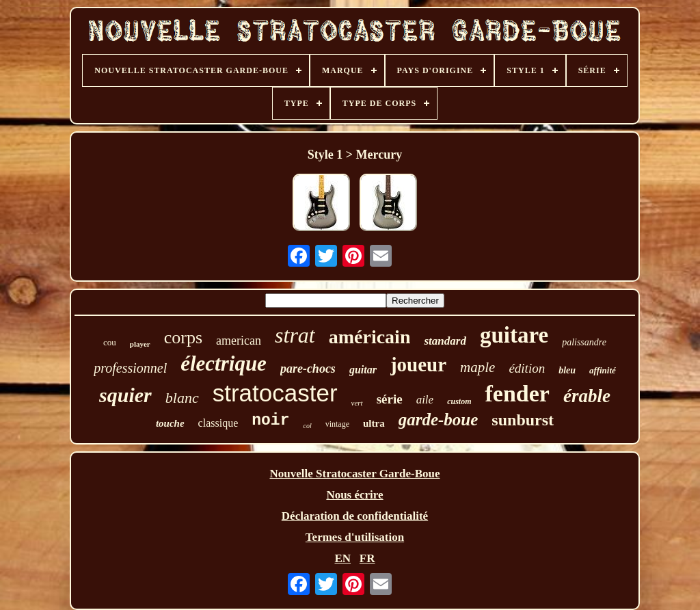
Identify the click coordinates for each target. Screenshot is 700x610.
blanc (182, 398)
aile (425, 400)
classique (218, 423)
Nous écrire (354, 495)
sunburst (523, 420)
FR (367, 558)
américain (370, 337)
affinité (603, 370)
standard (445, 341)
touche (170, 423)
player (140, 344)
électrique (224, 363)
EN (342, 558)
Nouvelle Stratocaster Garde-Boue (355, 474)
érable (587, 396)
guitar (363, 370)
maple (477, 367)
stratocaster (275, 393)
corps (183, 337)
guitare (514, 335)
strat (295, 335)
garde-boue (439, 420)
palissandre (584, 342)
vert (357, 403)
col (307, 426)
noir (270, 421)
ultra (374, 423)
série (390, 399)
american (239, 341)
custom (459, 401)
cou (110, 342)
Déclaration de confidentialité (355, 516)
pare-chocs (308, 369)
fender (517, 394)
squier (125, 395)
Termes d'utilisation (355, 537)
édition (527, 368)
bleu (567, 370)
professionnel (130, 368)
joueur (418, 364)
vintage (337, 424)
